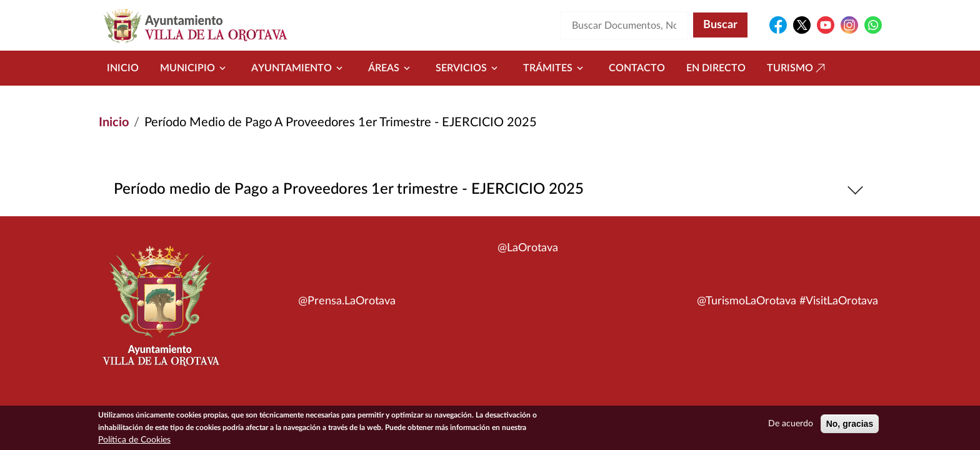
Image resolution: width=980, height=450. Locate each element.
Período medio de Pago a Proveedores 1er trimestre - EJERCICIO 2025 (490, 190)
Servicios (469, 68)
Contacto (637, 68)
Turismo (797, 68)
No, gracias (850, 426)
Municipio (195, 68)
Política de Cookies (134, 442)
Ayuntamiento (299, 68)
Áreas (391, 68)
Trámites (555, 68)
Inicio (123, 68)
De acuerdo (791, 426)
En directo (716, 68)
